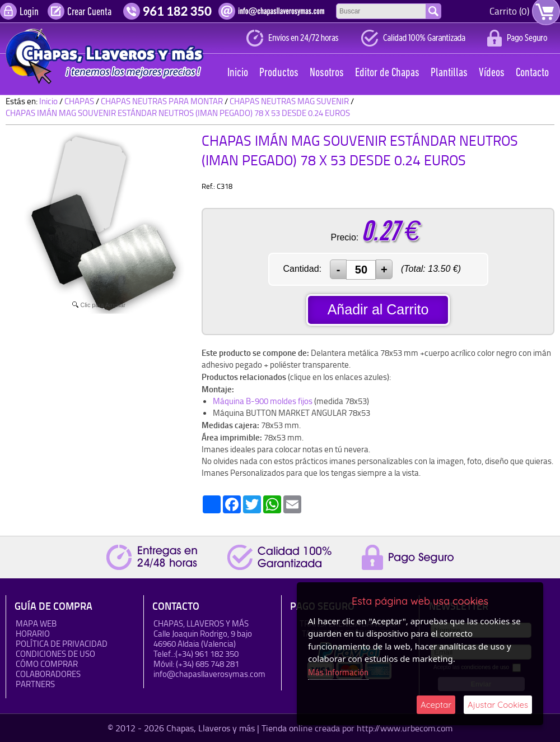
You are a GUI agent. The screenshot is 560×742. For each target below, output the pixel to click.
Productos (279, 73)
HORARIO (33, 634)
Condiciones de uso (55, 654)
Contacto (532, 73)
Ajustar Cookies (498, 705)
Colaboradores (48, 674)
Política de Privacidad (62, 644)
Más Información (338, 672)
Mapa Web (36, 623)
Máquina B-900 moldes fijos (263, 401)
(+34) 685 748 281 (207, 664)
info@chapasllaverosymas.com (209, 674)
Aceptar (436, 705)
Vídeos (492, 73)
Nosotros (327, 73)
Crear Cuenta (89, 12)
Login (29, 12)
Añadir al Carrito (378, 309)
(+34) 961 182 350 (207, 654)
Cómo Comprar (47, 664)
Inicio (238, 73)
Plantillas (449, 73)
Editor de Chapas (387, 73)
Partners (35, 684)
